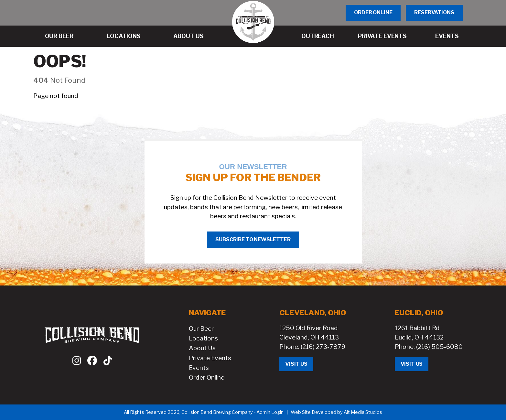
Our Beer (201, 328)
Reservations (434, 12)
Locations (203, 338)
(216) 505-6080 (439, 347)
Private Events (210, 358)
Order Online (373, 12)
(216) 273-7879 (323, 347)
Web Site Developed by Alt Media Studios (336, 412)
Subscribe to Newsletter (253, 239)
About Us (202, 348)
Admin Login (270, 412)
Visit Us (296, 364)
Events (199, 368)
